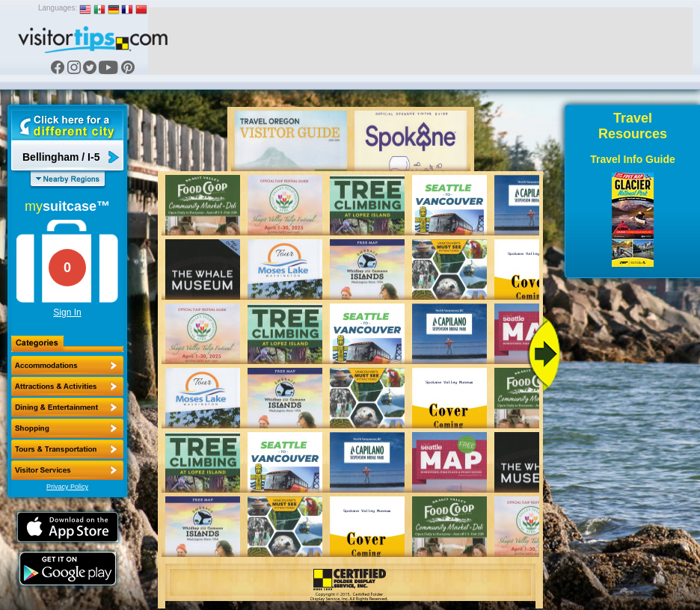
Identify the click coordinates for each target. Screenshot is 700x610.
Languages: (58, 8)
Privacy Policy (67, 487)
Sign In (67, 312)
